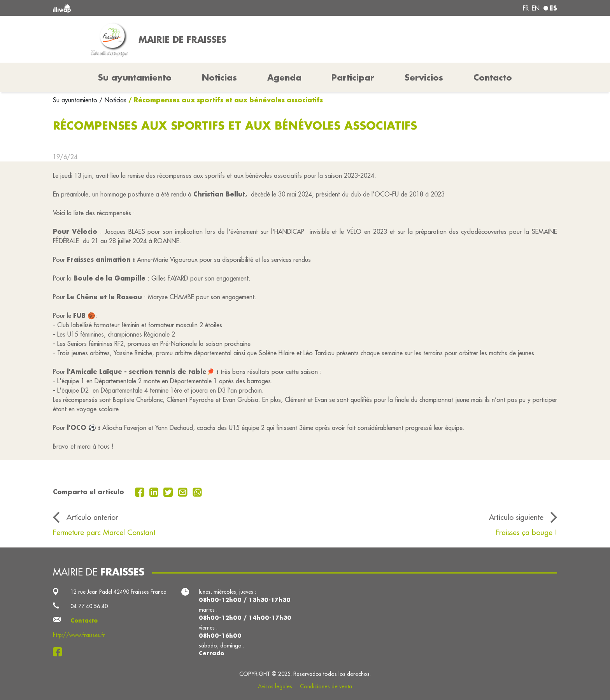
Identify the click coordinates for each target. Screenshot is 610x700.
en (536, 8)
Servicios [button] (424, 77)
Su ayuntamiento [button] (135, 77)
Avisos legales (275, 686)
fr (526, 8)
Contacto (493, 77)
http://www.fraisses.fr (79, 635)
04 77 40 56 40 (89, 606)
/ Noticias (113, 100)
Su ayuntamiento (76, 100)
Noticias (219, 77)
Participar (353, 77)
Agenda (284, 77)
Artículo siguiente (516, 517)
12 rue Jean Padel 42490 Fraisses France (118, 592)
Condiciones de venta (326, 686)
